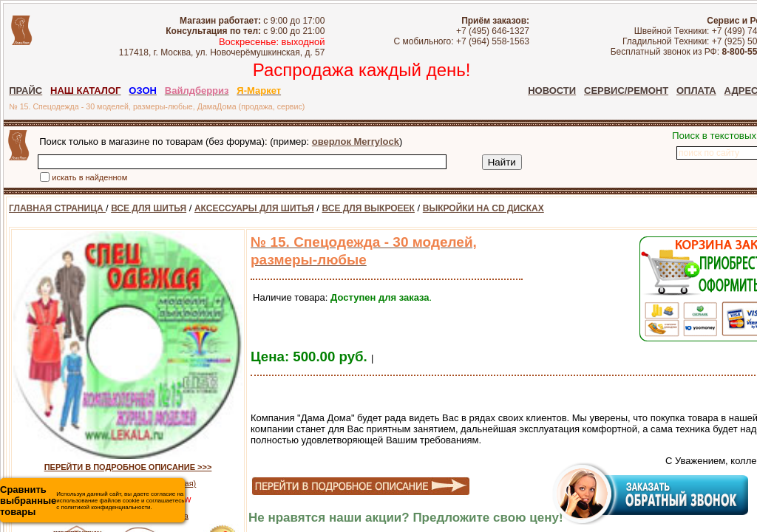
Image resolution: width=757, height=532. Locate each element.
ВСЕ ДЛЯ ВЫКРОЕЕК (369, 208)
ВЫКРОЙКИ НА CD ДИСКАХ (483, 208)
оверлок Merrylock (356, 141)
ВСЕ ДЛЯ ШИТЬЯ (149, 208)
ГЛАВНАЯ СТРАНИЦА (57, 208)
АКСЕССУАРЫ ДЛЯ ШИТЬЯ (254, 208)
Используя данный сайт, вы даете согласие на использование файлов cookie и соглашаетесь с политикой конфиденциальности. (92, 501)
